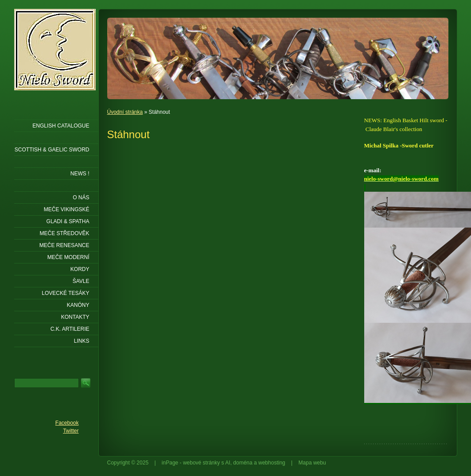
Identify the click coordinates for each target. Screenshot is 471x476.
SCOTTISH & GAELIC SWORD (52, 150)
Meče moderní (68, 257)
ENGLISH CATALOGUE (61, 126)
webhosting (272, 463)
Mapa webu (312, 463)
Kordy (80, 269)
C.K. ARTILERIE (70, 329)
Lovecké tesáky (65, 293)
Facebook (67, 423)
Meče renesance (64, 245)
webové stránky (201, 463)
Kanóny (78, 305)
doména (243, 463)
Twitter (71, 431)
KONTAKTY (75, 317)
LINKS (82, 341)
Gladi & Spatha (68, 221)
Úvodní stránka (125, 112)
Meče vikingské (67, 209)
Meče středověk (64, 233)
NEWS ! (80, 174)
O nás (81, 197)
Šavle (81, 281)
